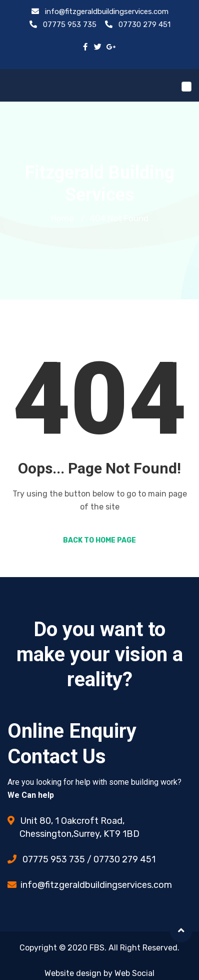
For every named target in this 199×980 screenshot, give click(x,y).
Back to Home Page (99, 540)
